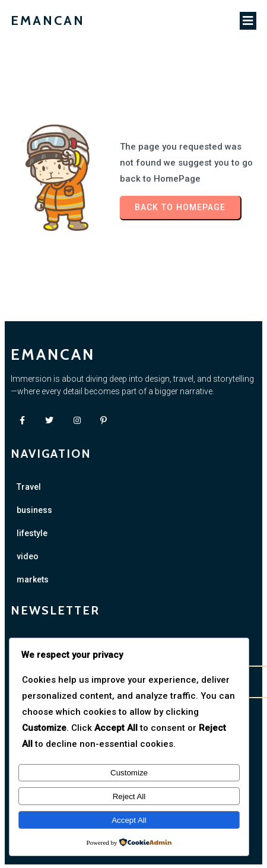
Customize (129, 773)
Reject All (129, 796)
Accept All (129, 820)
